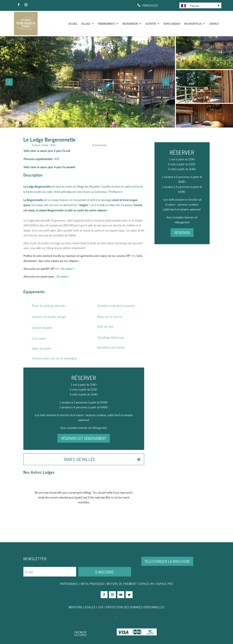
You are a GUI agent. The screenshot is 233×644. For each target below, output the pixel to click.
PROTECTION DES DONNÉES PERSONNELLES (135, 607)
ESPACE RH (147, 584)
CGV (101, 607)
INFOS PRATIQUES (92, 584)
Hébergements (106, 23)
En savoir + (68, 268)
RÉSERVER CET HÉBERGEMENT (84, 438)
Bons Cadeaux (172, 23)
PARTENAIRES (69, 584)
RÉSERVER (182, 232)
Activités (151, 23)
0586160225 (150, 5)
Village (86, 23)
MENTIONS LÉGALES (82, 607)
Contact (214, 23)
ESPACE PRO (165, 584)
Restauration (130, 23)
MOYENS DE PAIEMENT (122, 584)
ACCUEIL (73, 23)
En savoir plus (193, 23)
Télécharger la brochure (167, 561)
